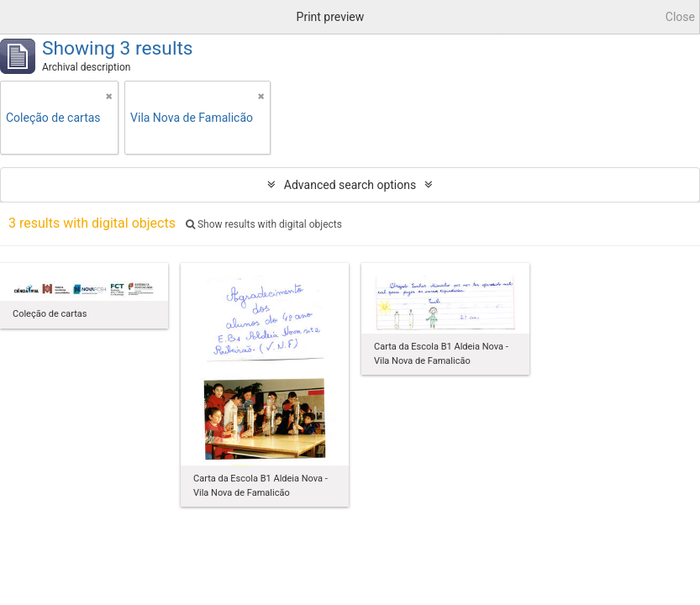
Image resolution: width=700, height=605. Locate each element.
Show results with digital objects (264, 224)
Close (680, 17)
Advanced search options (350, 185)
